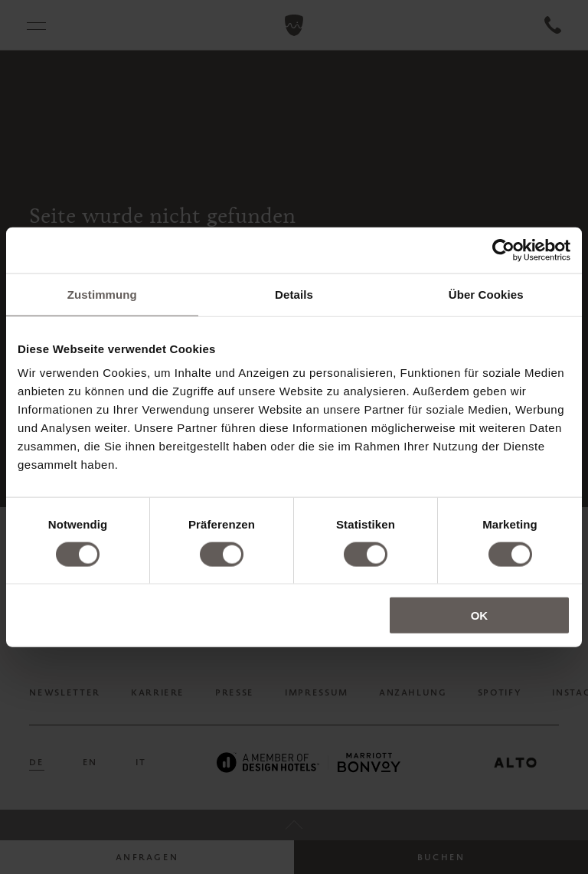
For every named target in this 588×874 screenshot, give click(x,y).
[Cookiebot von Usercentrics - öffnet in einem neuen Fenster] (503, 250)
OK (480, 615)
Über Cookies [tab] (486, 294)
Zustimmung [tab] (102, 294)
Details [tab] (294, 294)
